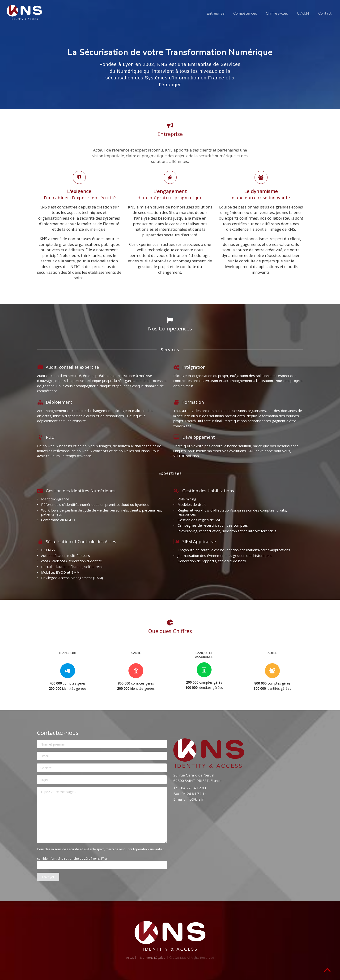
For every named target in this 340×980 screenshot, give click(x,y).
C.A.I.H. (303, 13)
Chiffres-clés (277, 13)
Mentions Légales (153, 958)
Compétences (245, 13)
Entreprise (216, 13)
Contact (325, 13)
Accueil (131, 958)
